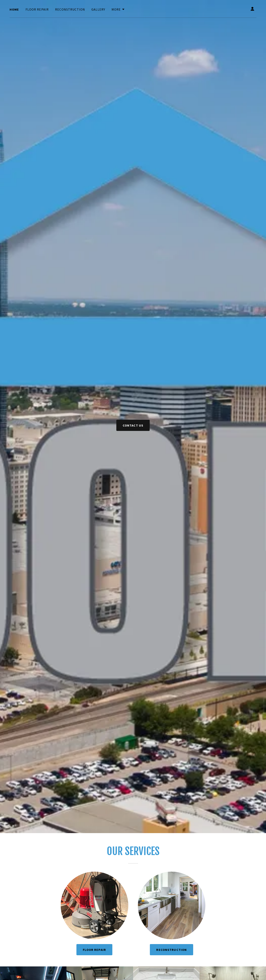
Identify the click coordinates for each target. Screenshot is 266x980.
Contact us (133, 425)
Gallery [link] (98, 9)
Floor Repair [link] (37, 9)
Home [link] (14, 9)
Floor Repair (94, 950)
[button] (118, 9)
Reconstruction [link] (70, 9)
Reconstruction (172, 950)
